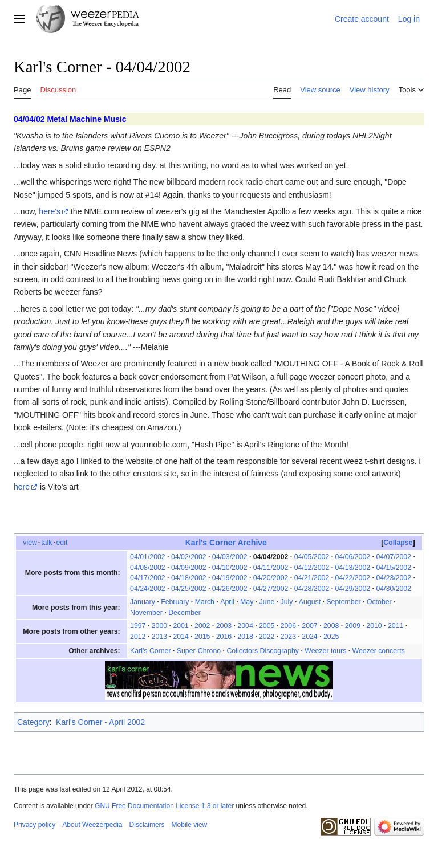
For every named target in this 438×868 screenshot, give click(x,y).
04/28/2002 (312, 589)
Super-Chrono (199, 651)
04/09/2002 (189, 568)
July (287, 602)
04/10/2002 (230, 568)
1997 (138, 626)
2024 (309, 637)
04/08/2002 (148, 568)
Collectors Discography (263, 651)
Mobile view (190, 825)
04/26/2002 (230, 589)
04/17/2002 (148, 578)
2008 (331, 626)
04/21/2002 (312, 578)
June (267, 602)
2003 (224, 626)
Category (33, 722)
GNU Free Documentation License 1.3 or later (164, 806)
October (379, 602)
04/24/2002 (148, 589)
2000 (159, 626)
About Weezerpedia (92, 825)
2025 (331, 637)
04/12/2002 (312, 568)
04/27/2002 (271, 589)
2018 (245, 637)
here (22, 487)
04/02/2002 (189, 557)
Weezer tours (325, 651)
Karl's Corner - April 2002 (100, 722)
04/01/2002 (148, 557)
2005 (267, 626)
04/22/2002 (353, 578)
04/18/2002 (189, 578)
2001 (181, 626)
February (175, 602)
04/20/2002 (271, 578)
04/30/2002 (394, 589)
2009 (353, 626)
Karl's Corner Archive (226, 543)
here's (50, 211)
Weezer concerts (379, 651)
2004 (245, 626)
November (146, 613)
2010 (374, 626)
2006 (288, 626)
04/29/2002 (353, 589)
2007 (309, 626)
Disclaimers (147, 825)
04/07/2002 (394, 557)
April (227, 602)
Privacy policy (35, 825)
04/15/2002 (394, 568)
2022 (267, 637)
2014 (181, 637)
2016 (224, 637)
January (143, 602)
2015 (202, 637)
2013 (159, 637)
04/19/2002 (230, 578)
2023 (288, 637)
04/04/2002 (271, 557)
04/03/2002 (230, 557)
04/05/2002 (312, 557)
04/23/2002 (394, 578)
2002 (202, 626)
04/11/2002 (271, 568)
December (184, 613)
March (205, 602)
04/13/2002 (353, 568)
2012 (138, 637)
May (247, 602)
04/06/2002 (353, 557)
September (343, 602)
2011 (396, 626)
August (310, 602)
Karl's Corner (150, 651)
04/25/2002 (189, 589)
